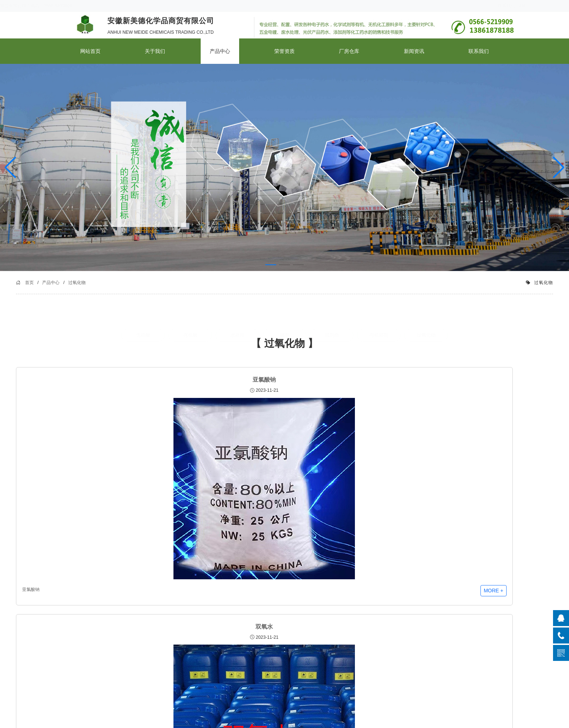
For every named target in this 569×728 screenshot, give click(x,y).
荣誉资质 (284, 51)
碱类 (284, 344)
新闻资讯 (414, 51)
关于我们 (155, 51)
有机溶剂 (379, 344)
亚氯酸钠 (121, 401)
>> (298, 574)
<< (271, 574)
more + (152, 518)
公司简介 (81, 639)
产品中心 (220, 51)
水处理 (238, 344)
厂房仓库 (349, 51)
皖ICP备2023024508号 (399, 721)
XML (495, 6)
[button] (559, 168)
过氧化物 (132, 293)
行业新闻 (166, 647)
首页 (85, 293)
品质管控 (81, 647)
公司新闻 (166, 639)
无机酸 (143, 344)
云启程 (465, 721)
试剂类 (332, 344)
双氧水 (230, 401)
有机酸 (190, 344)
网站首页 (90, 51)
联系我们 (478, 6)
